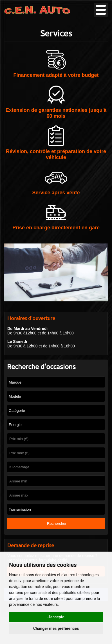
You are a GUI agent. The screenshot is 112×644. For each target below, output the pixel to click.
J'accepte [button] (56, 617)
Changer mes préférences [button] (56, 628)
